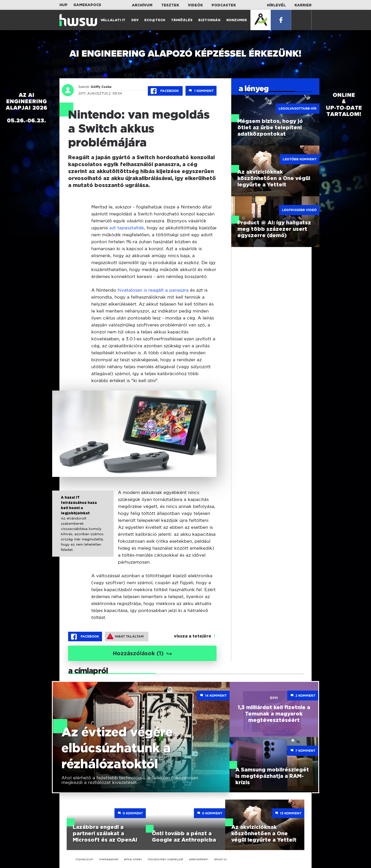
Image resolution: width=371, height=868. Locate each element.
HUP (63, 5)
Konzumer (237, 20)
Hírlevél (276, 5)
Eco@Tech (155, 20)
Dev (135, 20)
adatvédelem (199, 859)
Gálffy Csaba (101, 87)
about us (220, 859)
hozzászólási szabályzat (166, 859)
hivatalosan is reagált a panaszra (153, 290)
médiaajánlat (109, 859)
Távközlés (182, 20)
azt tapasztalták (127, 228)
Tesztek (170, 5)
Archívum (142, 5)
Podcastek (224, 5)
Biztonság (209, 20)
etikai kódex (133, 859)
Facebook (165, 91)
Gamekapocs (87, 5)
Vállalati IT (113, 20)
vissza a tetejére (193, 636)
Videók (195, 5)
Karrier (303, 5)
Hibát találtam (125, 636)
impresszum (84, 859)
